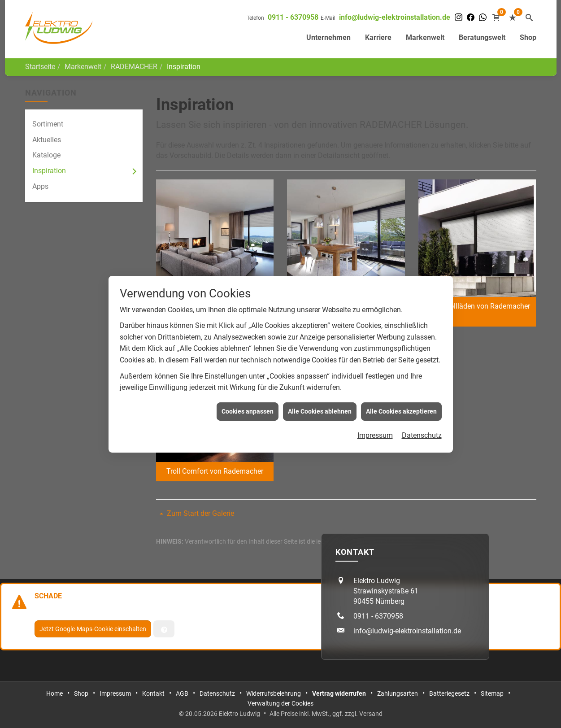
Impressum (375, 425)
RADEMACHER (134, 67)
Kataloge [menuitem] (46, 155)
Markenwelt (425, 37)
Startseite (40, 67)
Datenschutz (422, 425)
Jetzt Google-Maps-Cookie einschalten (93, 629)
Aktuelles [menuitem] (47, 140)
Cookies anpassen (248, 400)
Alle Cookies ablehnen (320, 400)
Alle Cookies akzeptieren (401, 400)
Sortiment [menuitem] (48, 124)
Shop (528, 37)
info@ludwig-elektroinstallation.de (395, 17)
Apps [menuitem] (40, 186)
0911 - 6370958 (293, 17)
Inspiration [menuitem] (49, 171)
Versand (371, 714)
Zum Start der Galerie (200, 513)
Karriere (378, 37)
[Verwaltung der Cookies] (164, 629)
